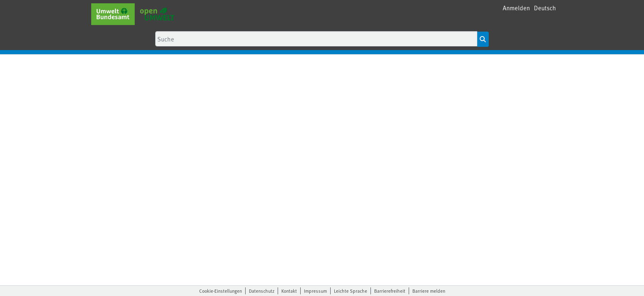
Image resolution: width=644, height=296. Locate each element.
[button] (545, 8)
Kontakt (289, 291)
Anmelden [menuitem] (516, 8)
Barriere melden (429, 291)
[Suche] (316, 39)
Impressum (315, 291)
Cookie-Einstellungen (221, 291)
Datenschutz (262, 291)
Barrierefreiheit (390, 291)
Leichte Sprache (351, 291)
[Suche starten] (483, 39)
